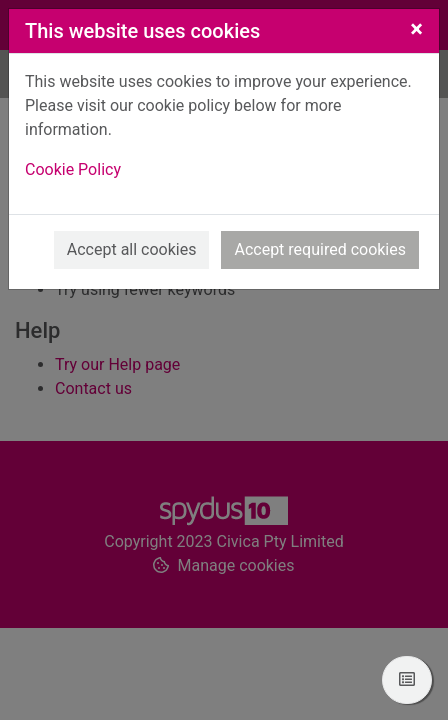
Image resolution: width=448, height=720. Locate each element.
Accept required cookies (320, 249)
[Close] (416, 29)
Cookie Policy (73, 169)
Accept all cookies (132, 249)
